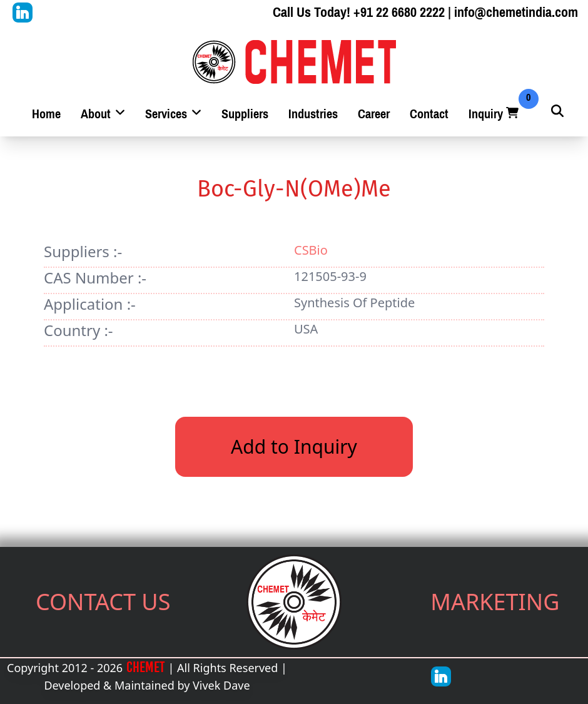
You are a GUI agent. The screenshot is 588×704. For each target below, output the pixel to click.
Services (173, 114)
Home (46, 114)
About (103, 114)
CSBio (311, 250)
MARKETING (495, 602)
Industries (313, 114)
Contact (429, 114)
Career (374, 114)
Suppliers (245, 114)
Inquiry (495, 114)
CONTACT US (103, 602)
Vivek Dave (221, 685)
